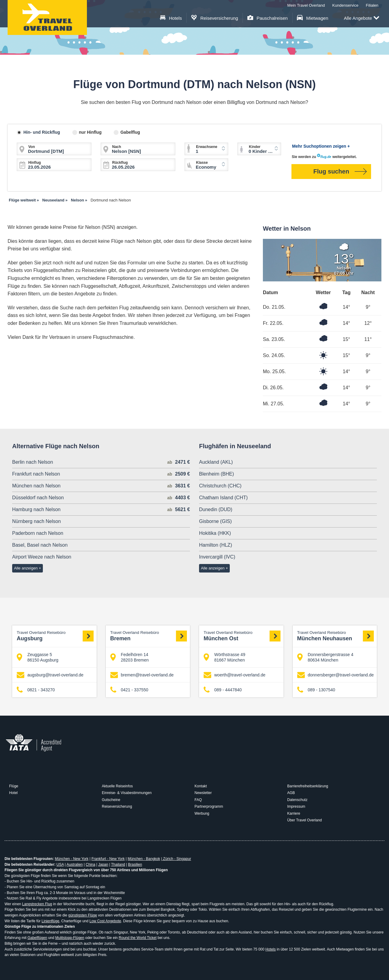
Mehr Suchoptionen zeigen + (321, 146)
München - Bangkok (144, 859)
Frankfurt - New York (108, 859)
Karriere (294, 813)
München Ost (242, 636)
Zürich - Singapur (176, 859)
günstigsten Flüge (83, 915)
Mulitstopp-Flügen (70, 938)
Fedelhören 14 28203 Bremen (130, 657)
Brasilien (135, 865)
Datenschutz (297, 800)
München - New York (72, 859)
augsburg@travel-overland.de (50, 675)
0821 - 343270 (36, 690)
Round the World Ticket (138, 938)
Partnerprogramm (209, 806)
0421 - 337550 (129, 690)
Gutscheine (111, 800)
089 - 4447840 (223, 690)
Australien (75, 865)
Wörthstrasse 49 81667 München (224, 657)
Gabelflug (130, 132)
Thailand (118, 865)
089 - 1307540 (316, 690)
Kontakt (201, 786)
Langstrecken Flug (37, 904)
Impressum (296, 806)
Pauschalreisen (268, 18)
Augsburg (55, 636)
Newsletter (203, 793)
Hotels (171, 18)
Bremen (149, 636)
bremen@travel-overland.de (142, 675)
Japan (103, 865)
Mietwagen (313, 18)
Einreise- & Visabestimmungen (127, 793)
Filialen (372, 5)
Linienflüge (50, 921)
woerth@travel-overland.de (234, 675)
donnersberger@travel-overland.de (336, 675)
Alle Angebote (361, 18)
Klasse (202, 163)
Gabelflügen (37, 938)
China (90, 865)
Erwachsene (207, 147)
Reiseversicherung (215, 18)
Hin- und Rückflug (42, 132)
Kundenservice (345, 5)
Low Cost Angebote (105, 921)
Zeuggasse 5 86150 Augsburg (38, 657)
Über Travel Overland (305, 820)
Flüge (14, 786)
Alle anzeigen (26, 568)
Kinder (255, 147)
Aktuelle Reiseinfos (117, 786)
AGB (291, 793)
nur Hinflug (90, 132)
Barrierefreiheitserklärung (308, 786)
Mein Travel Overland (306, 5)
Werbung (202, 813)
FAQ (198, 800)
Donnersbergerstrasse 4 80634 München (325, 657)
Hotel (13, 793)
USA (60, 865)
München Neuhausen (336, 636)
